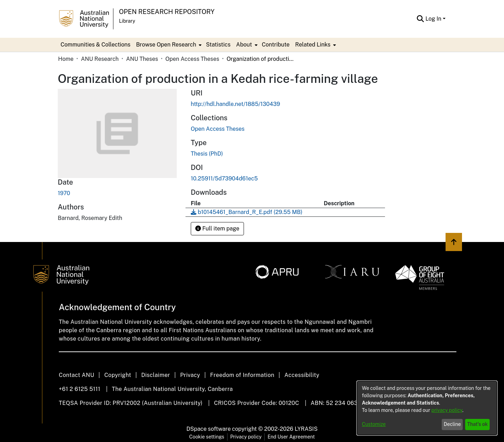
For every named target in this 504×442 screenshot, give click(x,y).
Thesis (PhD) (207, 154)
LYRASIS (306, 429)
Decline (452, 424)
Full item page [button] (217, 229)
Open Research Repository (167, 12)
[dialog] (427, 408)
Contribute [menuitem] (276, 45)
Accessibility (302, 375)
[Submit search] (420, 19)
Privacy (190, 375)
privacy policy (447, 410)
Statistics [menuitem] (218, 45)
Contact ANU (76, 375)
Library (127, 21)
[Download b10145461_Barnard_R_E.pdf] (247, 212)
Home (66, 59)
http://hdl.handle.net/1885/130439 (235, 104)
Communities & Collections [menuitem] (96, 45)
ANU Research (100, 59)
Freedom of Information (242, 375)
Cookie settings (207, 437)
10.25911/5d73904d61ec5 (224, 179)
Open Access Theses (192, 59)
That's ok (478, 424)
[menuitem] (168, 45)
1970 (64, 193)
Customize (374, 424)
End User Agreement (291, 437)
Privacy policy (246, 437)
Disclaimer (156, 375)
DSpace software (209, 429)
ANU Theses (142, 59)
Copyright (118, 375)
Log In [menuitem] (433, 19)
